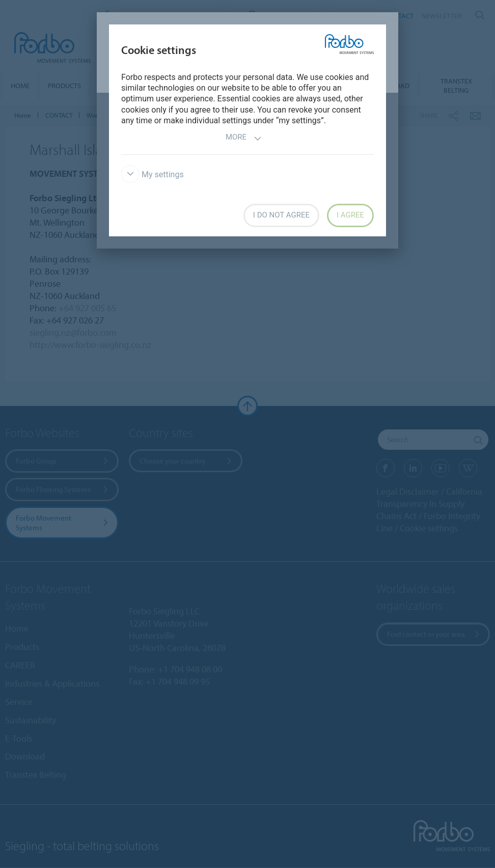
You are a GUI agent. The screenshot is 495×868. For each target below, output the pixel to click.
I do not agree (281, 215)
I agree (350, 215)
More (244, 138)
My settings (153, 174)
